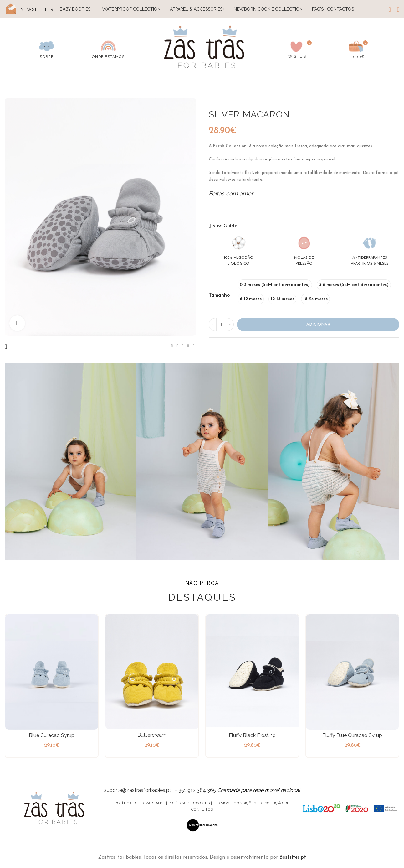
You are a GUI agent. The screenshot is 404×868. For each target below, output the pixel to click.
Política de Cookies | (191, 803)
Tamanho (219, 295)
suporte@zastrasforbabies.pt (138, 790)
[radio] (275, 285)
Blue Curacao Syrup (52, 735)
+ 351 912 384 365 (195, 790)
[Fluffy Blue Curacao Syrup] (352, 672)
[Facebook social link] (172, 346)
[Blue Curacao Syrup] (52, 672)
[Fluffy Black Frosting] (252, 672)
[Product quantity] (221, 325)
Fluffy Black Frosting (252, 735)
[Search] (389, 9)
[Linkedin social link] (188, 346)
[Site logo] (204, 48)
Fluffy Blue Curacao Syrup (352, 735)
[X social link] (177, 346)
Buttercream (152, 735)
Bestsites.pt (293, 857)
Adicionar (318, 325)
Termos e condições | (236, 803)
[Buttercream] (152, 671)
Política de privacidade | (141, 803)
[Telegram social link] (194, 346)
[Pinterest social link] (183, 346)
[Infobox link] (47, 48)
